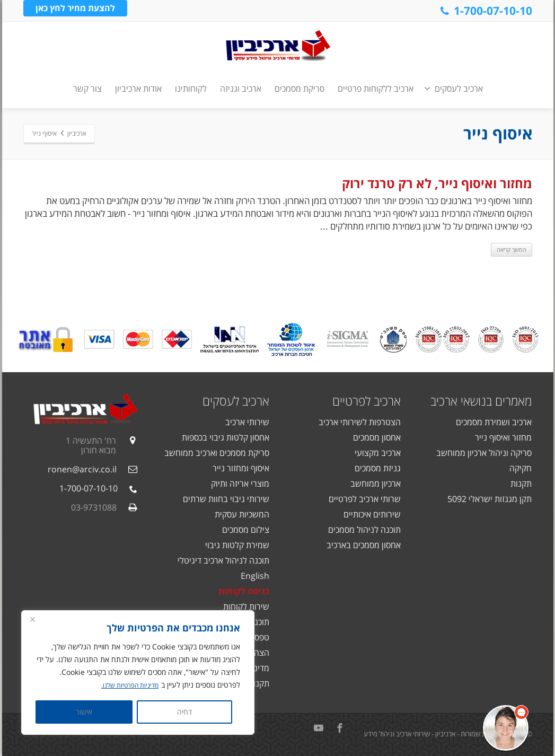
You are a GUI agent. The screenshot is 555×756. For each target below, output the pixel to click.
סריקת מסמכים (299, 89)
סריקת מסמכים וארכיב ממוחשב (217, 453)
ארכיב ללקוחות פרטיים (376, 89)
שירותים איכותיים (372, 514)
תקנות (521, 484)
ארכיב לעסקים (453, 89)
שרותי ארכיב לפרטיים (365, 499)
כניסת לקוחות (244, 591)
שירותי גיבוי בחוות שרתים (226, 499)
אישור (84, 712)
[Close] (32, 620)
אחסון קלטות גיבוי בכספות (226, 437)
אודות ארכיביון (138, 89)
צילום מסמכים (246, 530)
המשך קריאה (512, 249)
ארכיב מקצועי (378, 453)
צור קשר (87, 89)
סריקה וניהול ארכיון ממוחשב (484, 453)
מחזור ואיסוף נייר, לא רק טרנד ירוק (437, 183)
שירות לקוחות (246, 606)
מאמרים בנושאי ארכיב (481, 401)
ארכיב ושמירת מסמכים (494, 422)
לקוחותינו (191, 89)
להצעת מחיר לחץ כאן (75, 10)
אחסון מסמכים (377, 437)
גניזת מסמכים (378, 468)
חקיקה (521, 468)
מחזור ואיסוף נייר (503, 437)
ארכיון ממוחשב (376, 484)
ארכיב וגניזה (241, 89)
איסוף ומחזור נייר (241, 468)
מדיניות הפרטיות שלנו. (125, 685)
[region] (138, 673)
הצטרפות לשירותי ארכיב (360, 422)
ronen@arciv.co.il (82, 469)
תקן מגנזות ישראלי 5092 (490, 499)
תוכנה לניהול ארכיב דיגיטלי (223, 560)
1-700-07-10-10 (485, 11)
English (255, 576)
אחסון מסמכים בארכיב (364, 545)
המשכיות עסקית (242, 514)
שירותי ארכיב (247, 422)
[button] (506, 728)
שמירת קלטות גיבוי (237, 545)
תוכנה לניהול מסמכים (364, 530)
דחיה (184, 712)
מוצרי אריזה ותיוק (240, 484)
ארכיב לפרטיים (367, 401)
